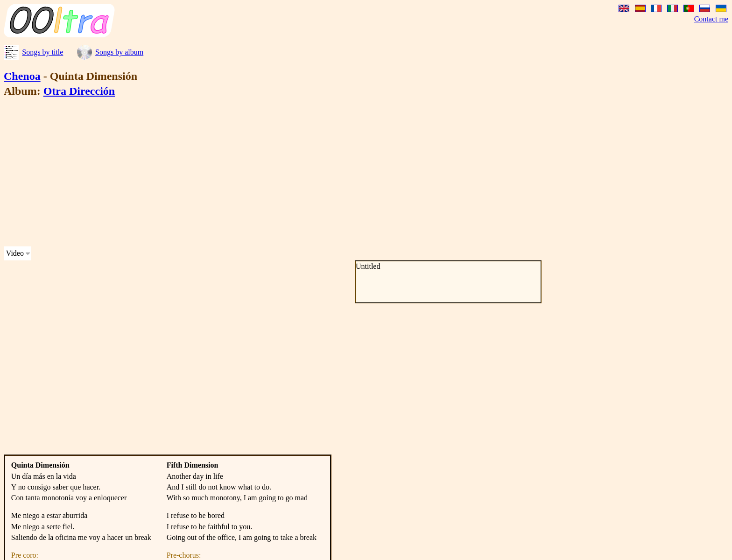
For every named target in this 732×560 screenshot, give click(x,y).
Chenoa (22, 76)
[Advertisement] (284, 174)
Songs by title (42, 52)
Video (15, 253)
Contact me (711, 19)
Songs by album (119, 52)
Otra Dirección (79, 91)
